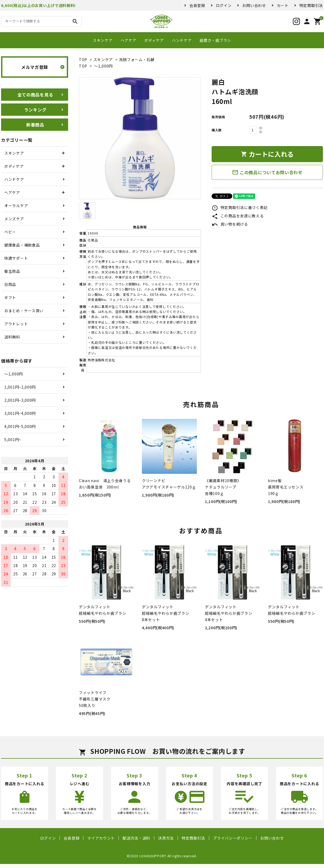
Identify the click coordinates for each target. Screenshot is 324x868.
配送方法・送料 (136, 838)
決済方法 (166, 838)
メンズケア (14, 219)
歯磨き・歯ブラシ (215, 40)
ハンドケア (182, 40)
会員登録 (197, 5)
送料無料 (12, 337)
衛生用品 (12, 271)
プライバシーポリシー (233, 838)
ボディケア (154, 40)
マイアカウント (101, 838)
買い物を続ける (230, 224)
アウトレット (16, 324)
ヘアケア (129, 40)
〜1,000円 (103, 66)
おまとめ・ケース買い (24, 311)
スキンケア (103, 40)
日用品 (10, 284)
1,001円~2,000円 (20, 387)
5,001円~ (13, 439)
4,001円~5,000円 (20, 426)
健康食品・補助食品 (22, 245)
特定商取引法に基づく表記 (240, 207)
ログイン (224, 5)
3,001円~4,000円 (20, 413)
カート (283, 5)
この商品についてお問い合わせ (267, 172)
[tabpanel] (140, 138)
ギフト (10, 297)
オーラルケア (16, 206)
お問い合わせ (254, 5)
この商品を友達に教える (238, 216)
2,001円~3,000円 (20, 400)
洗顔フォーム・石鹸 (137, 59)
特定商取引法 (311, 5)
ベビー (10, 232)
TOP (83, 59)
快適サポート (16, 258)
